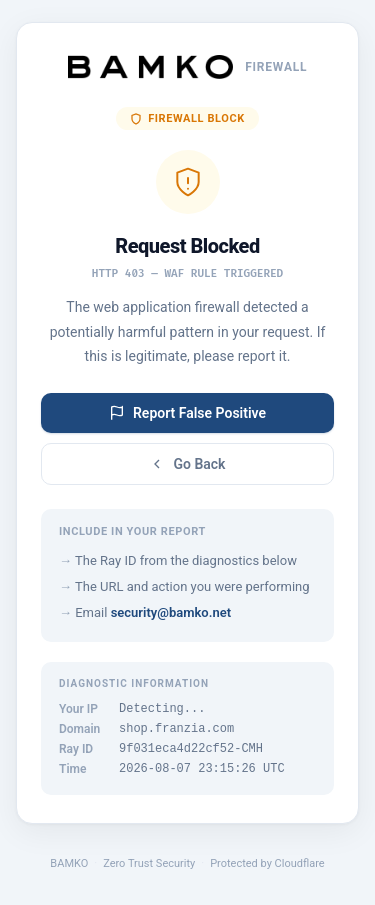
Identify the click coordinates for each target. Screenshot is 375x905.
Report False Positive (187, 407)
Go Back (187, 458)
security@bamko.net (171, 606)
